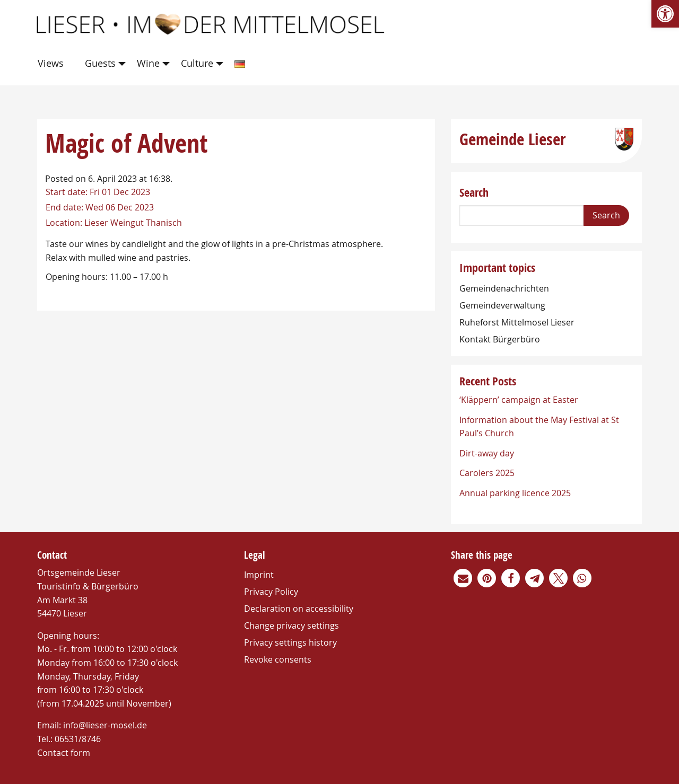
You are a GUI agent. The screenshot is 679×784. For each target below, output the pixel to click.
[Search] (521, 215)
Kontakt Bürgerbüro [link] (500, 339)
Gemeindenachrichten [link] (504, 288)
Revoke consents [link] (278, 659)
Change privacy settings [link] (291, 626)
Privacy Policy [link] (271, 592)
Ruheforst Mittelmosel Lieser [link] (517, 322)
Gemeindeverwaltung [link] (502, 305)
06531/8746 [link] (78, 739)
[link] (665, 14)
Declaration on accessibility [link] (299, 609)
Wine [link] (148, 63)
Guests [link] (100, 63)
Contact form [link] (64, 753)
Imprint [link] (259, 575)
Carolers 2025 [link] (487, 473)
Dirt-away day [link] (487, 453)
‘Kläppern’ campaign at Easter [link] (519, 400)
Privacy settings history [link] (290, 642)
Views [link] (51, 63)
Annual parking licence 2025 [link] (515, 493)
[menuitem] (53, 64)
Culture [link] (197, 63)
